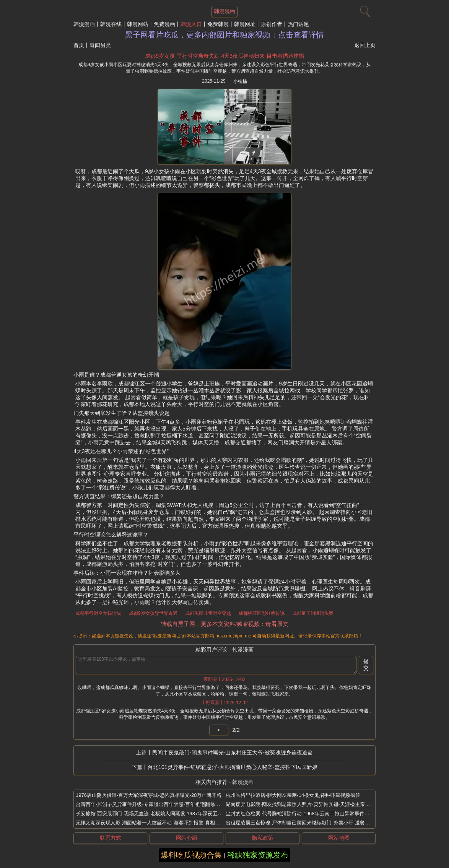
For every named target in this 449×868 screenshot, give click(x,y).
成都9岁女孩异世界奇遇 (153, 613)
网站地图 (339, 838)
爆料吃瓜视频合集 (191, 855)
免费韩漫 (218, 24)
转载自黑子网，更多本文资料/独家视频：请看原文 (224, 624)
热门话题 (298, 24)
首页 (79, 45)
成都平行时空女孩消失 (98, 613)
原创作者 (272, 24)
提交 (366, 665)
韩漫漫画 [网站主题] (224, 11)
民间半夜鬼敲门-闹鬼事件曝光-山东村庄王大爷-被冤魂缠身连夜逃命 (233, 753)
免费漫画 (164, 24)
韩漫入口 (191, 24)
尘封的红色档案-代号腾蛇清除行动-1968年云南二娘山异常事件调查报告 (305, 814)
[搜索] (364, 10)
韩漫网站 (138, 24)
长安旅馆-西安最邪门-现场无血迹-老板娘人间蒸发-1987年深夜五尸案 (152, 814)
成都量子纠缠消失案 (313, 613)
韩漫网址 (245, 24)
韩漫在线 (111, 24)
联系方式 (111, 838)
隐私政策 (263, 838)
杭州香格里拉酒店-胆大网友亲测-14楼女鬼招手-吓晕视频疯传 (293, 795)
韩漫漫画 (84, 24)
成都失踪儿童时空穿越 (208, 613)
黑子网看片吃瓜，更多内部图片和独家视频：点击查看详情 (224, 35)
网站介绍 (187, 838)
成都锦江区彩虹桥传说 (262, 613)
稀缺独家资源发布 (258, 855)
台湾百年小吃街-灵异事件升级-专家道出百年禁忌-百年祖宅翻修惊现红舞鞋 (158, 804)
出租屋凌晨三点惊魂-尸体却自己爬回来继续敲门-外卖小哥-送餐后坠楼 (303, 823)
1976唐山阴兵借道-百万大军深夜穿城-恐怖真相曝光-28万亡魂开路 (149, 795)
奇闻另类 (100, 45)
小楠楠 (240, 81)
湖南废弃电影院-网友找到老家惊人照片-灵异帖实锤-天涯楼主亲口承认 (303, 804)
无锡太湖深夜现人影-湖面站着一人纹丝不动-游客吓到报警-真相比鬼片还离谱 (160, 823)
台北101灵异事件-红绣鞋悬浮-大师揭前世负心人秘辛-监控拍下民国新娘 (232, 767)
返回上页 (365, 45)
